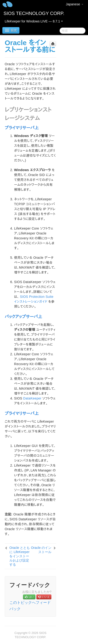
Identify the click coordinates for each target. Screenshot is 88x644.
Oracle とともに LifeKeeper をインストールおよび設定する (20, 556)
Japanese (75, 4)
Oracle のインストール (41, 550)
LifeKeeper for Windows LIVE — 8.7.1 (34, 21)
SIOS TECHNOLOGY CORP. (34, 13)
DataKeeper (32, 398)
